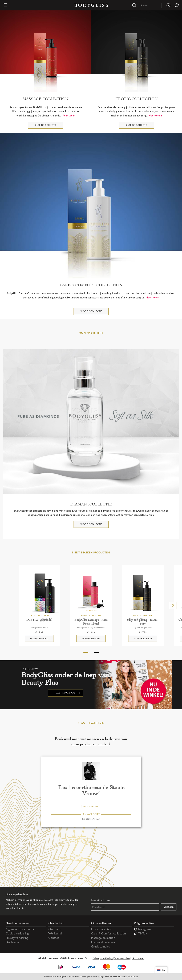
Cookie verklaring (17, 934)
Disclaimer (12, 942)
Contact (54, 938)
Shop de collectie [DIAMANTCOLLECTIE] (91, 524)
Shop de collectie (46, 125)
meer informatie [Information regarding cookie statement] (120, 977)
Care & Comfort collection (108, 934)
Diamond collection (104, 942)
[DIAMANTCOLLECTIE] (91, 422)
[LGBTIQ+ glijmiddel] (39, 593)
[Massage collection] (46, 51)
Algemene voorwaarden (21, 929)
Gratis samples (100, 947)
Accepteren (133, 977)
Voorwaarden (122, 959)
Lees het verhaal (65, 693)
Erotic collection (102, 929)
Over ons (54, 929)
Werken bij (55, 934)
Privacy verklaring (17, 938)
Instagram (144, 929)
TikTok (143, 934)
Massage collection (103, 938)
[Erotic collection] (137, 51)
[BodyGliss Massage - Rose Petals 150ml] (91, 593)
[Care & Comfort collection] (91, 206)
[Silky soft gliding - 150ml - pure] (143, 593)
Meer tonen (69, 116)
